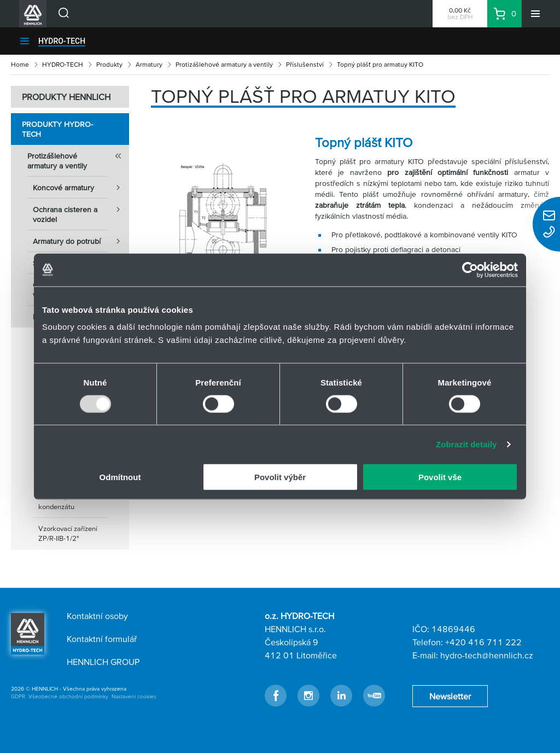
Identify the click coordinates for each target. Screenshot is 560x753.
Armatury (149, 64)
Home (20, 64)
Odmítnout (120, 477)
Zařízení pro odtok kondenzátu (66, 502)
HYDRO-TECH (62, 41)
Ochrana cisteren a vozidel (81, 211)
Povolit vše (440, 477)
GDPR (18, 696)
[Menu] (535, 14)
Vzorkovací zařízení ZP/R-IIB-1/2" (68, 533)
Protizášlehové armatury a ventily (224, 64)
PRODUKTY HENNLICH (66, 97)
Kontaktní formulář (102, 639)
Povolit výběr (280, 477)
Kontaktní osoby (97, 616)
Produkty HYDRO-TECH (57, 129)
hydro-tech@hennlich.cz (487, 655)
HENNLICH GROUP (103, 662)
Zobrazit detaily (466, 444)
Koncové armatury (81, 188)
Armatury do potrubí (81, 241)
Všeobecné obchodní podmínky (68, 696)
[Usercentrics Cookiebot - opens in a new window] (470, 270)
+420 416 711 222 (483, 642)
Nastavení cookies (134, 696)
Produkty (109, 64)
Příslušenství (305, 64)
